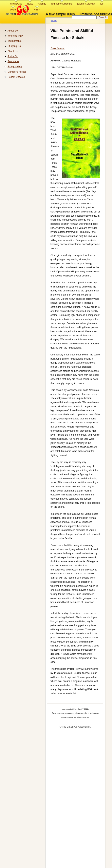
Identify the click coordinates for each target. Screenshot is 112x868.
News (30, 4)
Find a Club (16, 4)
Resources (13, 61)
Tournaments (14, 41)
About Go (13, 31)
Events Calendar (86, 4)
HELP (37, 10)
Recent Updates (16, 77)
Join (102, 4)
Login (13, 10)
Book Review (57, 48)
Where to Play (15, 36)
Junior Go (13, 56)
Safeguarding (15, 67)
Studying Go (14, 46)
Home (54, 20)
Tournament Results (62, 4)
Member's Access (17, 72)
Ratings (42, 4)
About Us (12, 51)
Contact (25, 10)
